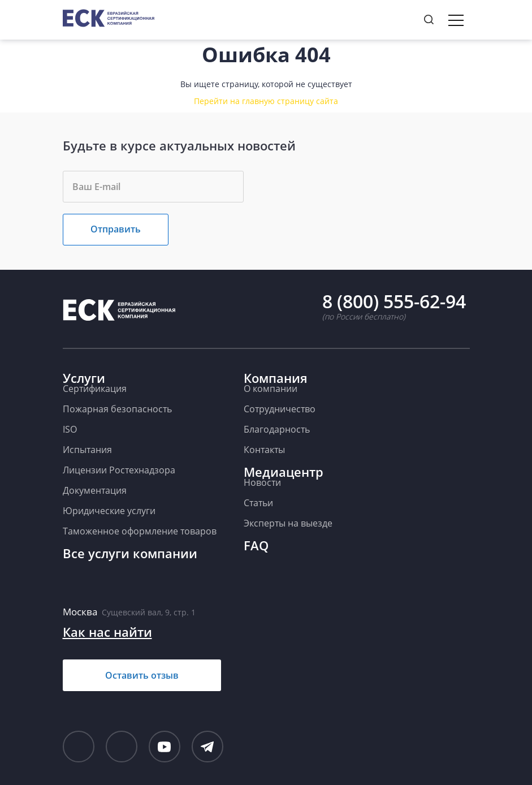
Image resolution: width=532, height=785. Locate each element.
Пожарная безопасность (117, 409)
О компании (271, 389)
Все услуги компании (130, 553)
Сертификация (95, 389)
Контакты (264, 450)
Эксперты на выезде (288, 523)
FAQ (256, 545)
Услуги (84, 378)
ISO (70, 429)
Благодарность (277, 429)
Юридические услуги (109, 511)
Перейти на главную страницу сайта (266, 101)
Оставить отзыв (142, 675)
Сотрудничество (280, 409)
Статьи (258, 503)
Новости (262, 482)
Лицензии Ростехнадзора (119, 470)
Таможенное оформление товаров (140, 531)
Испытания (87, 450)
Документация (95, 490)
